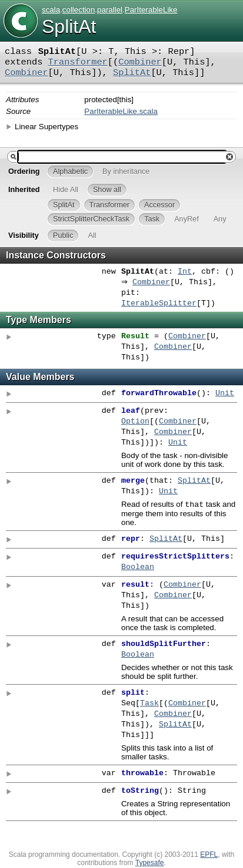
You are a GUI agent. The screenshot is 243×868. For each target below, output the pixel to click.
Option (135, 422)
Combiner (140, 62)
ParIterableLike (151, 10)
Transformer (78, 62)
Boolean (138, 568)
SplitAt (132, 73)
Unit (225, 393)
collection (79, 10)
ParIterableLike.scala (121, 111)
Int (185, 272)
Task (149, 705)
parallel (110, 10)
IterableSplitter (159, 304)
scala (51, 10)
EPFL (209, 856)
